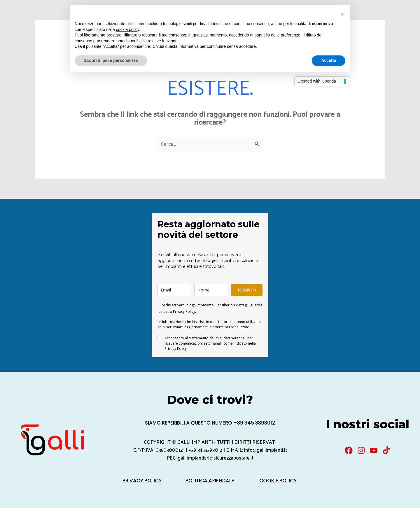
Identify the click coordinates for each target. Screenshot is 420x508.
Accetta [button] (329, 60)
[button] (342, 14)
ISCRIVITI (247, 290)
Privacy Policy (142, 481)
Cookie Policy (278, 481)
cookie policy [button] (128, 29)
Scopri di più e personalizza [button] (111, 60)
